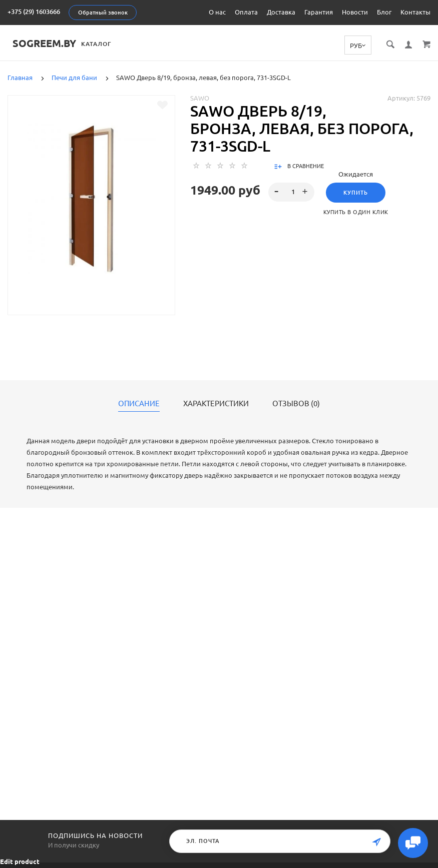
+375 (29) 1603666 (34, 12)
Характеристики (216, 403)
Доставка (281, 12)
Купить (356, 192)
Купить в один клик (356, 212)
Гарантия (319, 12)
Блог (384, 12)
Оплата (246, 12)
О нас (217, 12)
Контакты (415, 12)
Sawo (200, 98)
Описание (139, 403)
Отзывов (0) (296, 403)
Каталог (101, 44)
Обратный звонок (103, 13)
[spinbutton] (291, 192)
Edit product (20, 861)
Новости (355, 12)
